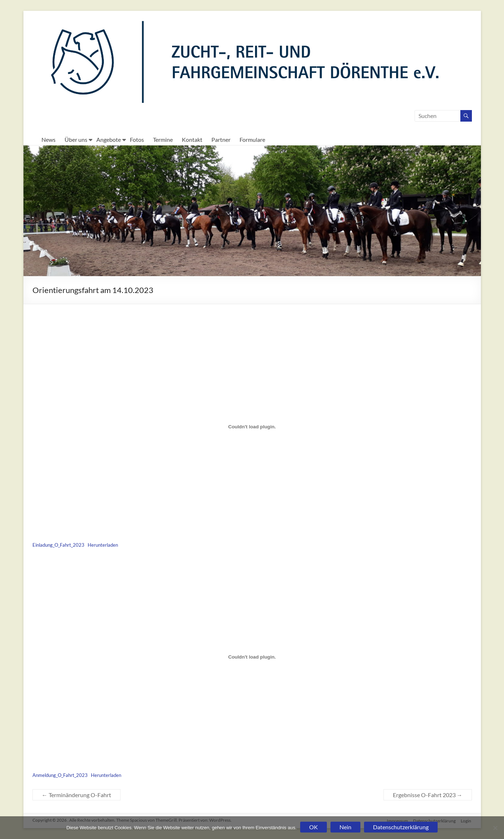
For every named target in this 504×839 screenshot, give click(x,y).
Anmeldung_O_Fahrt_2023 (60, 775)
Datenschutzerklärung (401, 827)
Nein (345, 827)
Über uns (76, 139)
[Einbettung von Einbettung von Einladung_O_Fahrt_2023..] (252, 427)
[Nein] (495, 828)
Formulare (252, 139)
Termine (163, 139)
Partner (221, 139)
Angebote (109, 139)
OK (314, 827)
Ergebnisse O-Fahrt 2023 (428, 795)
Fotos (137, 139)
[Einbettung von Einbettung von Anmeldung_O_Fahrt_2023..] (252, 657)
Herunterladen (103, 545)
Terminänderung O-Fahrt (76, 795)
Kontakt (192, 139)
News (49, 139)
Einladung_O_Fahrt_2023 (58, 545)
